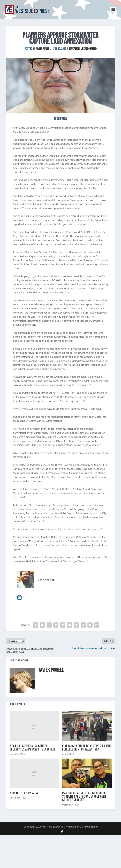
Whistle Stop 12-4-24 (24, 793)
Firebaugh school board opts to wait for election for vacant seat (87, 748)
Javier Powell (43, 49)
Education (74, 49)
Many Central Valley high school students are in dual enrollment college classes (84, 797)
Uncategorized (89, 49)
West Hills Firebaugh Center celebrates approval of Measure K (32, 748)
